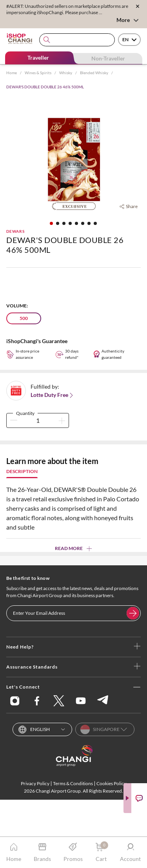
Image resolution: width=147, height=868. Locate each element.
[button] (51, 223)
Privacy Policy (35, 783)
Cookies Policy (111, 783)
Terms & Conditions (73, 783)
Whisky (66, 73)
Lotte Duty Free (53, 395)
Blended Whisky (94, 73)
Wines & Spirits (38, 73)
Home (12, 73)
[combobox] (77, 40)
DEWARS (15, 231)
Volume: (17, 306)
